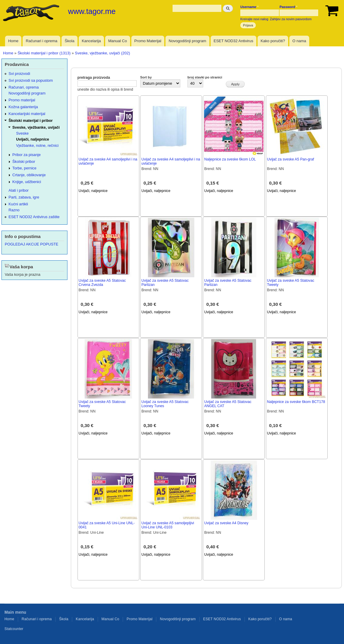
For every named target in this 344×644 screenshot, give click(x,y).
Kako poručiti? (273, 41)
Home (13, 41)
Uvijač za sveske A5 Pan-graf (291, 159)
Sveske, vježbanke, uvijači (36, 127)
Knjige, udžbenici (27, 182)
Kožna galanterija (23, 107)
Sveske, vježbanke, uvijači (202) (102, 53)
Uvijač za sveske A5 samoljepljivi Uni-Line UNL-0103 (168, 525)
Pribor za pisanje (27, 155)
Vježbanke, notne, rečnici (37, 145)
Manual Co (117, 41)
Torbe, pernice (25, 168)
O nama (299, 41)
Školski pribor (24, 162)
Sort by (146, 77)
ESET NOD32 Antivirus (233, 41)
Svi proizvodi (19, 74)
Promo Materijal (148, 41)
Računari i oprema (42, 41)
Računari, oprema (24, 87)
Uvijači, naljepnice (93, 191)
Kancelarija (91, 41)
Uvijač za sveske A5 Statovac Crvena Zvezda (102, 283)
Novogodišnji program (187, 41)
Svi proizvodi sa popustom (31, 80)
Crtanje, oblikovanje (29, 175)
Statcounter (14, 629)
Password (288, 7)
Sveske (22, 133)
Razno (14, 210)
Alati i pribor (19, 190)
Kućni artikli (18, 204)
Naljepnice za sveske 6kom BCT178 (296, 402)
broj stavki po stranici (205, 77)
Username (249, 7)
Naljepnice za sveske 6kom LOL (230, 159)
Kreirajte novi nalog (254, 19)
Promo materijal (22, 100)
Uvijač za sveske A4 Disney (226, 523)
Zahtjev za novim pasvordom (291, 19)
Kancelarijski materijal (27, 114)
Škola (70, 41)
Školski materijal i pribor (31, 121)
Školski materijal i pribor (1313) (44, 53)
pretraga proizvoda (94, 78)
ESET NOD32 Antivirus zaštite (34, 217)
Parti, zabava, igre (24, 197)
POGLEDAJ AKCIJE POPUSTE (31, 244)
